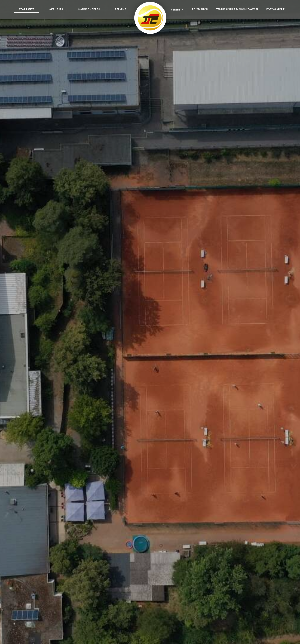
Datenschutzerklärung (226, 561)
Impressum (235, 637)
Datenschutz (256, 637)
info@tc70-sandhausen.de (174, 614)
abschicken (220, 571)
